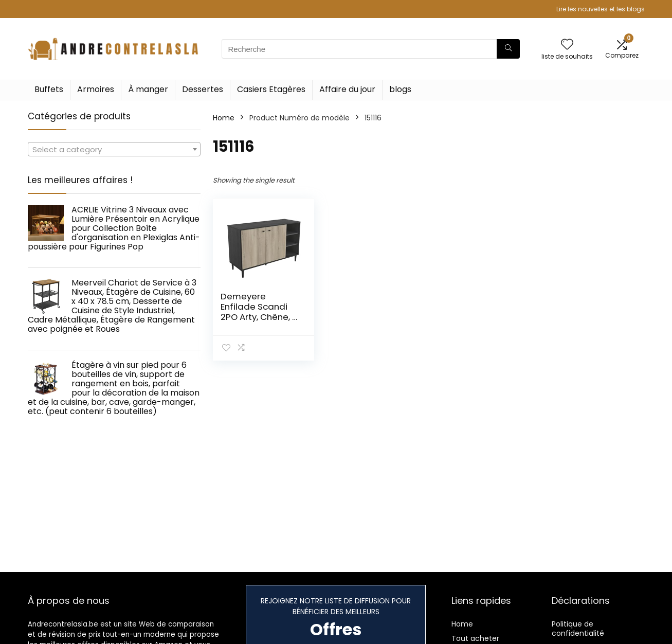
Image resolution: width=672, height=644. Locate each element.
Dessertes (203, 89)
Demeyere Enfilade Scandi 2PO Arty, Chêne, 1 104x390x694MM (258, 312)
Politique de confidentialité (578, 629)
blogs (400, 89)
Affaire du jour (347, 89)
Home (224, 118)
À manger (148, 89)
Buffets (49, 89)
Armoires (96, 89)
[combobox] (114, 149)
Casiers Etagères (271, 89)
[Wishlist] (567, 45)
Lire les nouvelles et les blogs (601, 9)
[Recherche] (508, 49)
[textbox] (114, 150)
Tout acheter (475, 638)
